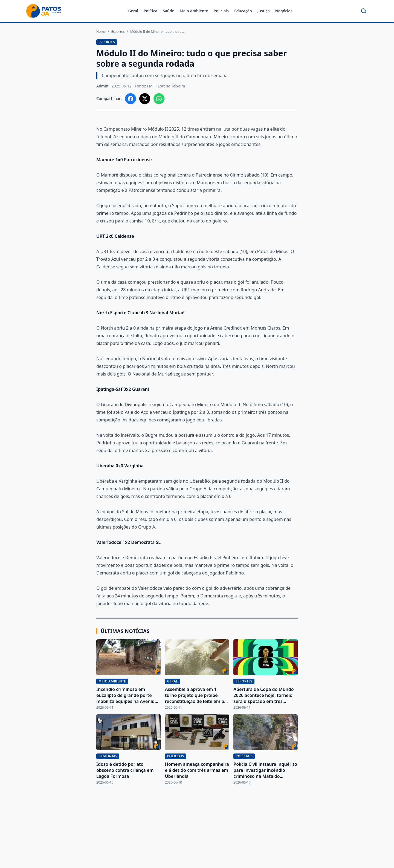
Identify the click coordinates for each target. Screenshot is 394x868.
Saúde (169, 11)
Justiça (264, 11)
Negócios (284, 11)
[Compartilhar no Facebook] (131, 99)
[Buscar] (364, 11)
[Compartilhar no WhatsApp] (159, 99)
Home (101, 32)
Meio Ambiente (194, 11)
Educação (243, 11)
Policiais (221, 11)
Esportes (118, 32)
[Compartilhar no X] (145, 99)
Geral (133, 11)
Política (150, 11)
